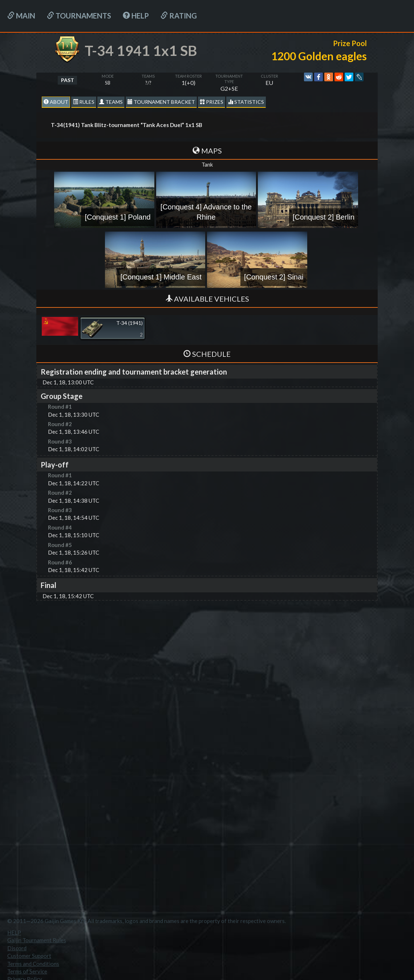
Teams (111, 102)
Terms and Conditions (33, 964)
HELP (136, 16)
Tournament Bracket (161, 102)
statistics (246, 102)
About (56, 102)
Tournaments (79, 16)
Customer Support (29, 956)
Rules (84, 102)
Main (21, 16)
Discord (17, 948)
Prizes (212, 102)
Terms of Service (27, 971)
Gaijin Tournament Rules (37, 940)
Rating (179, 16)
